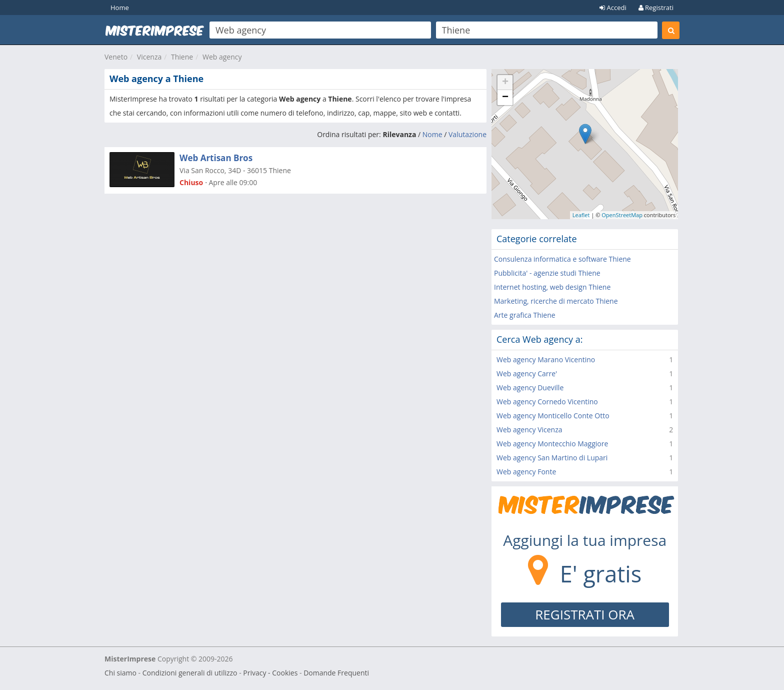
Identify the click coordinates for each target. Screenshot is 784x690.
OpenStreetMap (622, 215)
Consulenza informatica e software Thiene (562, 259)
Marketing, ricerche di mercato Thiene (556, 301)
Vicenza (149, 57)
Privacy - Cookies (270, 673)
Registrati (656, 8)
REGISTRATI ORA (585, 614)
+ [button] (505, 83)
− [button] (505, 98)
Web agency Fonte (526, 472)
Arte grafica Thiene (525, 315)
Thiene (182, 57)
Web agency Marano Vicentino (546, 360)
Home (120, 8)
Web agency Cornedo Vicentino (547, 402)
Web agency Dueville (530, 388)
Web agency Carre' (527, 374)
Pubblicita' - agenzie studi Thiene (547, 273)
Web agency (222, 57)
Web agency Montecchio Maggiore (552, 444)
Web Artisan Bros (216, 158)
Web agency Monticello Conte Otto (553, 416)
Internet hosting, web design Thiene (552, 287)
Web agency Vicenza (529, 430)
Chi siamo (120, 673)
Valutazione (467, 134)
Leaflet (581, 215)
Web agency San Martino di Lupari (552, 458)
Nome (432, 134)
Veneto (116, 57)
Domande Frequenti (336, 673)
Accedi (613, 8)
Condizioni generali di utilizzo (190, 673)
